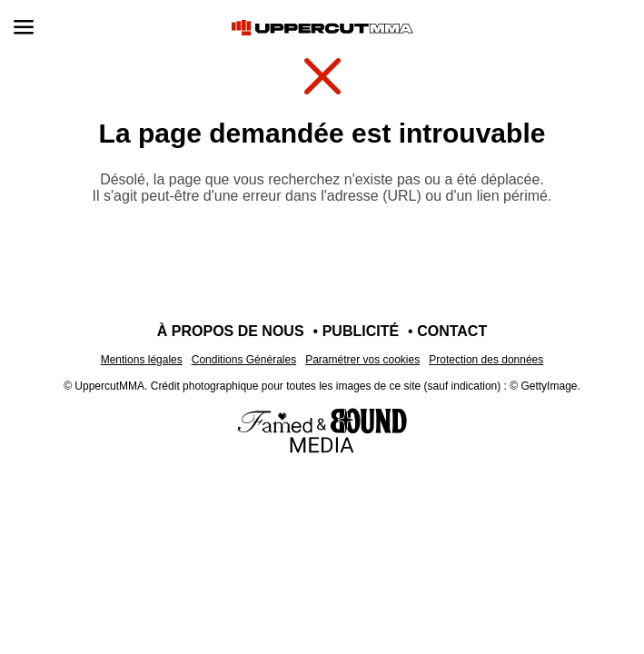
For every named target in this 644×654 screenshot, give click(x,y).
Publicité (361, 331)
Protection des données (486, 360)
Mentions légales (142, 360)
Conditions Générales (244, 360)
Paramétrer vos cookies (362, 360)
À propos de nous (231, 331)
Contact (452, 331)
